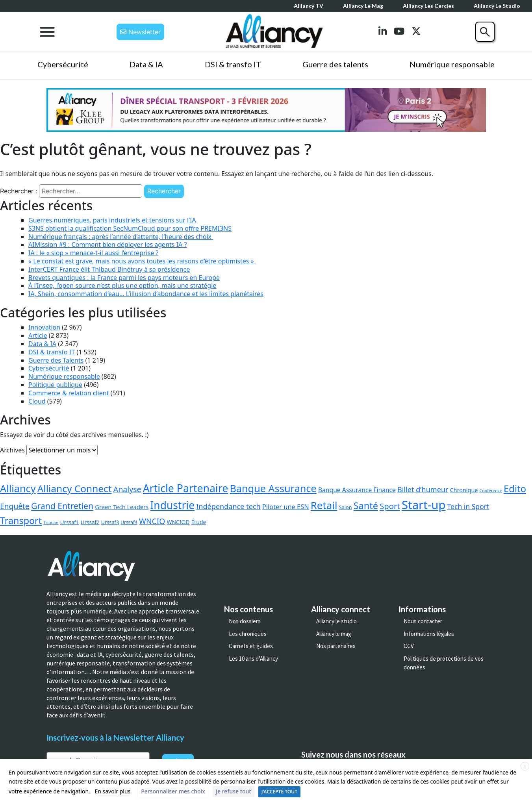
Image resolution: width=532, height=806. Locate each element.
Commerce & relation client (69, 393)
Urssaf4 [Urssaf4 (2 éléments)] (129, 522)
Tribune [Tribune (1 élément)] (51, 523)
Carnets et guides (251, 646)
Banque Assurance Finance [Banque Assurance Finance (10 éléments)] (357, 490)
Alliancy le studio (336, 621)
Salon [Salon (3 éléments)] (346, 507)
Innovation (44, 327)
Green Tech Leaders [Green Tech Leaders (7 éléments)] (122, 507)
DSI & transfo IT (233, 64)
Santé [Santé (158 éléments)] (366, 506)
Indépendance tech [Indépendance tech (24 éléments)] (228, 506)
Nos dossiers (245, 621)
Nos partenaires (336, 646)
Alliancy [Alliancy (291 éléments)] (18, 488)
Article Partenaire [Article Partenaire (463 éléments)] (186, 488)
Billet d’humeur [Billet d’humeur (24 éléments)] (423, 489)
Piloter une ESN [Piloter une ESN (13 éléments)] (286, 507)
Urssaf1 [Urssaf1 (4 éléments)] (70, 522)
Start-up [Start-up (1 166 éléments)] (424, 505)
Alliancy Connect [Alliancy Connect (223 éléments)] (75, 488)
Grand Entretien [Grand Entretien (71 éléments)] (62, 506)
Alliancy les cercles (428, 6)
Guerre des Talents (56, 360)
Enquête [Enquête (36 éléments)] (15, 506)
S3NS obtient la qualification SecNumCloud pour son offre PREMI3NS (130, 228)
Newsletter (140, 32)
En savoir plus (112, 791)
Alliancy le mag (363, 6)
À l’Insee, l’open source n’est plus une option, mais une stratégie (122, 285)
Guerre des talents (335, 64)
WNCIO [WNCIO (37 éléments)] (152, 521)
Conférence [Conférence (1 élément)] (491, 491)
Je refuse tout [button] (234, 791)
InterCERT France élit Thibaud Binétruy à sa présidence (109, 269)
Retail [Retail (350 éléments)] (324, 505)
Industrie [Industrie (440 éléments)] (172, 505)
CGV (409, 646)
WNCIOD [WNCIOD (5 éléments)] (178, 522)
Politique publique (55, 385)
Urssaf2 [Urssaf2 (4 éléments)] (90, 522)
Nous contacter (423, 621)
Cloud (37, 401)
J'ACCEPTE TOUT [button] (279, 792)
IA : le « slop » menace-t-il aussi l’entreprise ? (94, 253)
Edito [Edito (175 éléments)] (515, 489)
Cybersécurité (63, 64)
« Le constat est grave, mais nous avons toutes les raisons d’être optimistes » (142, 261)
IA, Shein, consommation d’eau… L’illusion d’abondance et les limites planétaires (146, 294)
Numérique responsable (452, 64)
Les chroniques (248, 634)
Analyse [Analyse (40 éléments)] (127, 489)
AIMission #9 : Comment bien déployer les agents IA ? (108, 245)
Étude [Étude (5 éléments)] (199, 522)
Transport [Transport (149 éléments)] (21, 521)
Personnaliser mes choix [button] (173, 791)
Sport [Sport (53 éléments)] (390, 506)
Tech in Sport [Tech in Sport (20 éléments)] (468, 506)
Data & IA (146, 64)
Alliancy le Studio (497, 6)
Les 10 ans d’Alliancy (253, 659)
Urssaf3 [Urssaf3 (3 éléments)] (110, 522)
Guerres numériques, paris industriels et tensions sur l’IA (112, 220)
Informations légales (429, 634)
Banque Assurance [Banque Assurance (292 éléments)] (273, 488)
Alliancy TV (309, 6)
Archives (12, 450)
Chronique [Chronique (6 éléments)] (464, 490)
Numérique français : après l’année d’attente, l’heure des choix (121, 237)
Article (38, 335)
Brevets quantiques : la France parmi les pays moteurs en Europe (124, 278)
